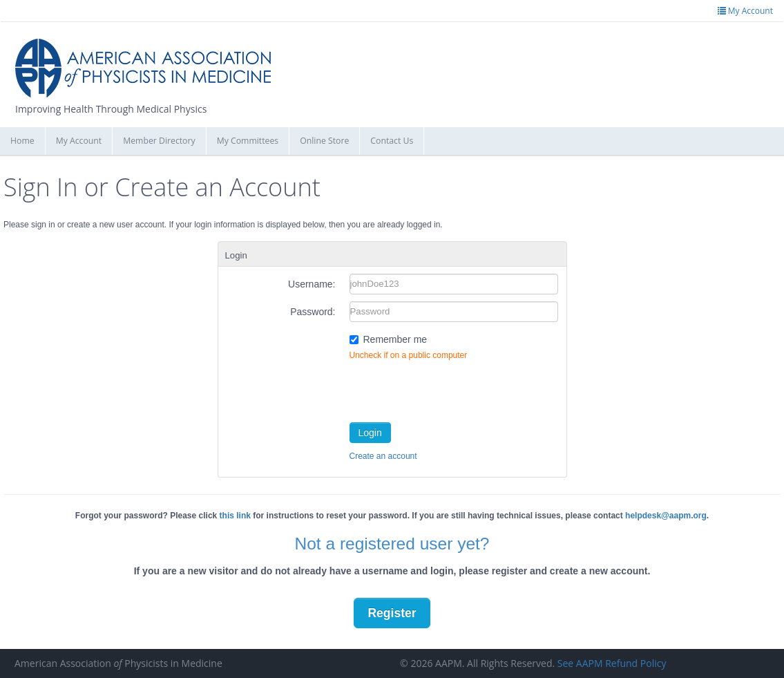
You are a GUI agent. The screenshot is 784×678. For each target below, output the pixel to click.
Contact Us (392, 141)
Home (22, 141)
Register (392, 613)
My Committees (248, 141)
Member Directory (159, 141)
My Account (79, 141)
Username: (312, 284)
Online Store (324, 141)
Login (370, 433)
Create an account (383, 456)
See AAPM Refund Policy (612, 663)
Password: (313, 312)
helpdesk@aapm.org (666, 516)
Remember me (395, 339)
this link (235, 516)
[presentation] (455, 388)
